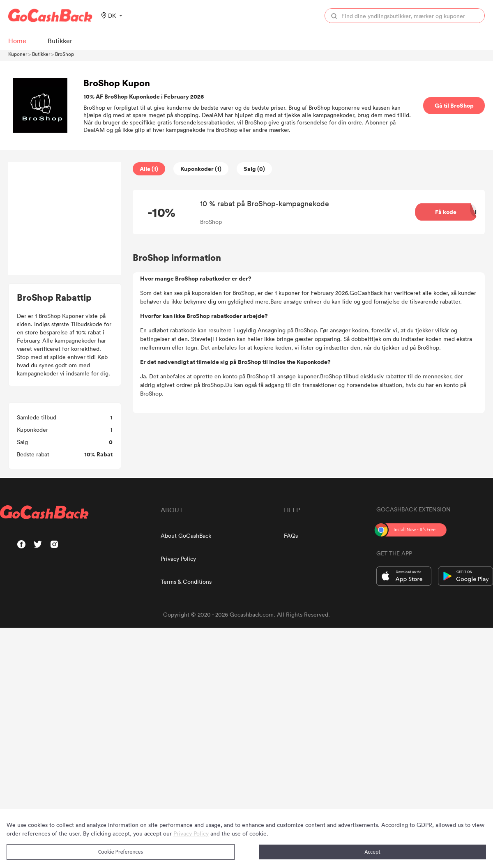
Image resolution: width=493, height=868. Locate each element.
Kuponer (18, 54)
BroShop (65, 54)
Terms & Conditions (186, 581)
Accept (372, 852)
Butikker (41, 54)
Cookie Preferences (121, 852)
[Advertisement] (65, 219)
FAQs (291, 535)
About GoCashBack (186, 535)
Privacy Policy (178, 558)
